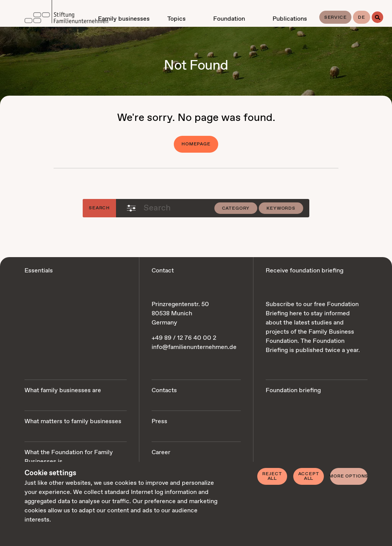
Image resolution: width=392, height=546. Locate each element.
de (362, 18)
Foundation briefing (293, 390)
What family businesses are (63, 390)
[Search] (377, 17)
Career (161, 452)
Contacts (164, 390)
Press (159, 421)
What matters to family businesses (73, 421)
